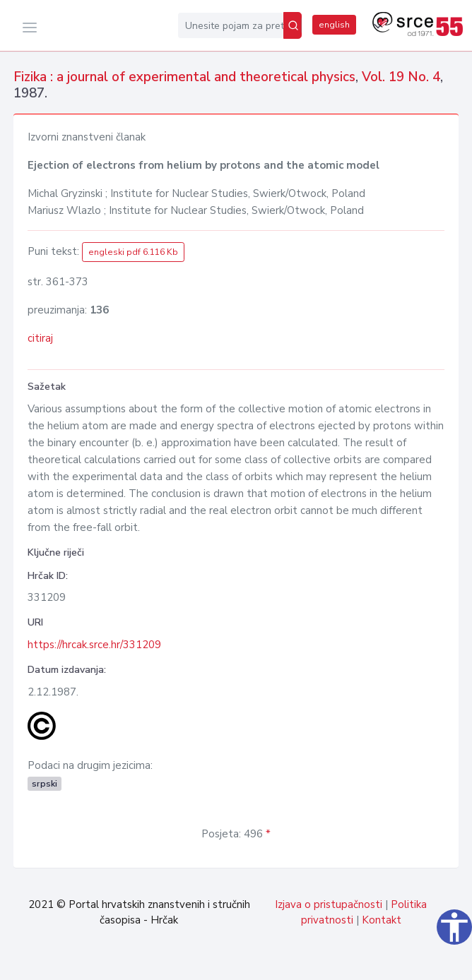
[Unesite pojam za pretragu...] (231, 25)
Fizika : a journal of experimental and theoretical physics (184, 77)
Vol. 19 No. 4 (401, 77)
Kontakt (382, 920)
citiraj (40, 338)
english (334, 25)
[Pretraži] (293, 25)
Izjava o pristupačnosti (329, 904)
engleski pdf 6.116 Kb (133, 252)
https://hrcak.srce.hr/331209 (94, 645)
